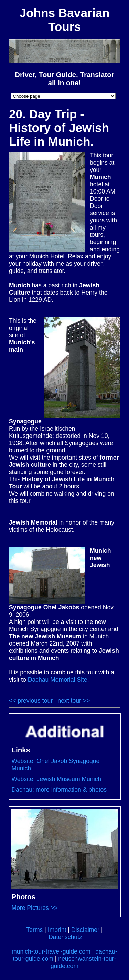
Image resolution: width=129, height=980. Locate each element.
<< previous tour (31, 701)
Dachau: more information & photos (59, 790)
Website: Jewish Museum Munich (56, 779)
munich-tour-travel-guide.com (51, 951)
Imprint (57, 930)
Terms (34, 930)
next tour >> (74, 701)
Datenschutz (65, 937)
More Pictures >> (34, 908)
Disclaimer (85, 930)
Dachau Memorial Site (58, 680)
